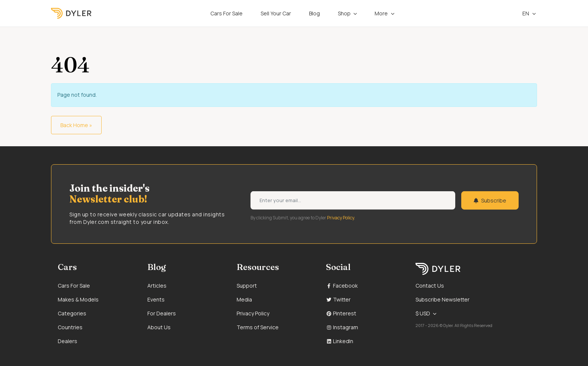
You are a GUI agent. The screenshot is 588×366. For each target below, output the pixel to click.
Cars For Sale (226, 13)
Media (244, 299)
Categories (72, 313)
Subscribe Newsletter (442, 299)
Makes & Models (78, 299)
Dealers (67, 341)
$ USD (423, 313)
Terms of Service (258, 327)
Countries (70, 327)
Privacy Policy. (341, 217)
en (522, 13)
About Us (159, 327)
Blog (314, 13)
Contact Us (430, 286)
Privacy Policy (253, 313)
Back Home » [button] (76, 125)
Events (156, 299)
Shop (344, 13)
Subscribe (490, 200)
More (381, 13)
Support (247, 286)
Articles (157, 286)
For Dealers (162, 313)
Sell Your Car (276, 13)
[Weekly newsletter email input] (353, 200)
